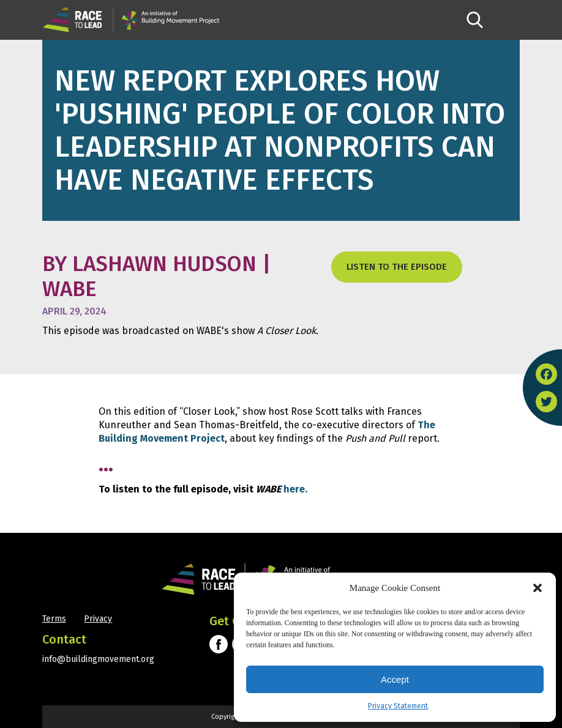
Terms (54, 619)
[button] (538, 588)
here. (295, 489)
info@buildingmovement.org (98, 659)
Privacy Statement (398, 706)
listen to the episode (397, 267)
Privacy (98, 619)
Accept (395, 679)
